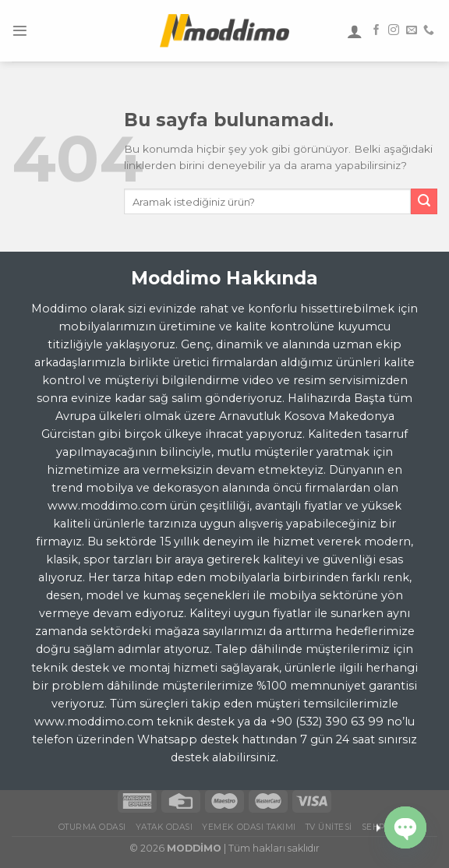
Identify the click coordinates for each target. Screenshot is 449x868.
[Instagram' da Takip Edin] (394, 30)
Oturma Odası (92, 827)
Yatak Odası (164, 827)
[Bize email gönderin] (412, 30)
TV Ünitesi (329, 827)
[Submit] (424, 202)
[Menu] (20, 31)
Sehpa (377, 827)
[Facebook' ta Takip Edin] (377, 30)
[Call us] (429, 30)
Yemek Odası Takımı (249, 827)
